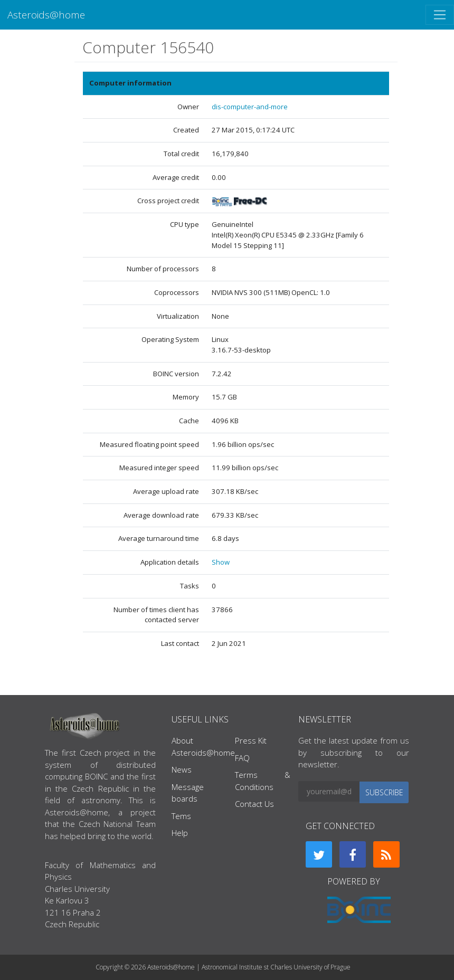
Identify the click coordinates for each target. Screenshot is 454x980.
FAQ (242, 758)
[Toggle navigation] (440, 15)
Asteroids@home (46, 15)
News (182, 769)
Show (221, 562)
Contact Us (254, 804)
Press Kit (251, 740)
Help (180, 833)
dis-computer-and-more (250, 107)
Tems (181, 816)
